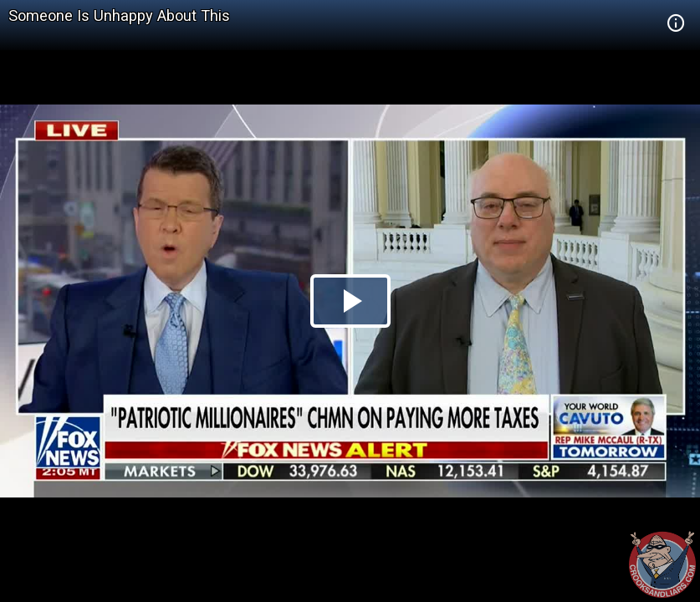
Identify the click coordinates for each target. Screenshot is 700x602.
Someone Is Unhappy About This (119, 15)
